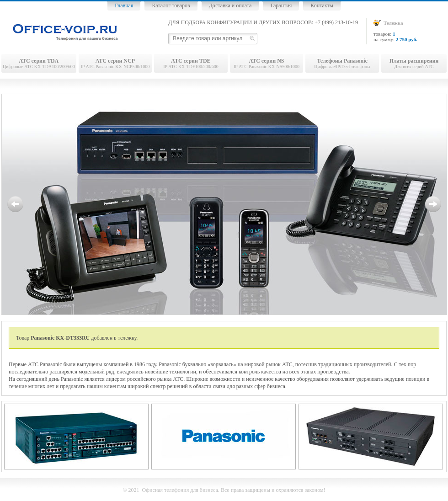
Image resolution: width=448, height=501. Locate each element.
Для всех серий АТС (414, 63)
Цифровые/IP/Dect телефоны (342, 63)
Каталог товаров (171, 5)
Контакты (322, 5)
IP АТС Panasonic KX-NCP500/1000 (115, 63)
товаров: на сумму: (410, 31)
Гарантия (281, 5)
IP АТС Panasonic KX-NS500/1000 (267, 63)
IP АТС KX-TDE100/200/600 (191, 63)
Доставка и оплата (230, 5)
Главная (124, 5)
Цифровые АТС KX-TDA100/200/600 (39, 63)
